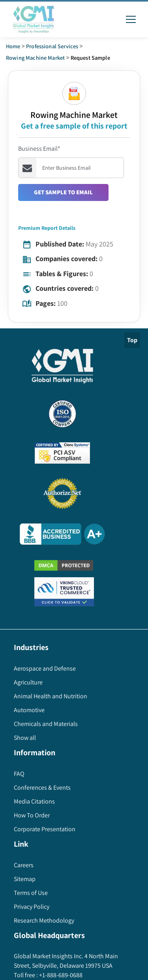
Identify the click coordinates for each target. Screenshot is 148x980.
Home (13, 46)
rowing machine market (35, 58)
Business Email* (39, 149)
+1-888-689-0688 (60, 975)
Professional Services (52, 46)
